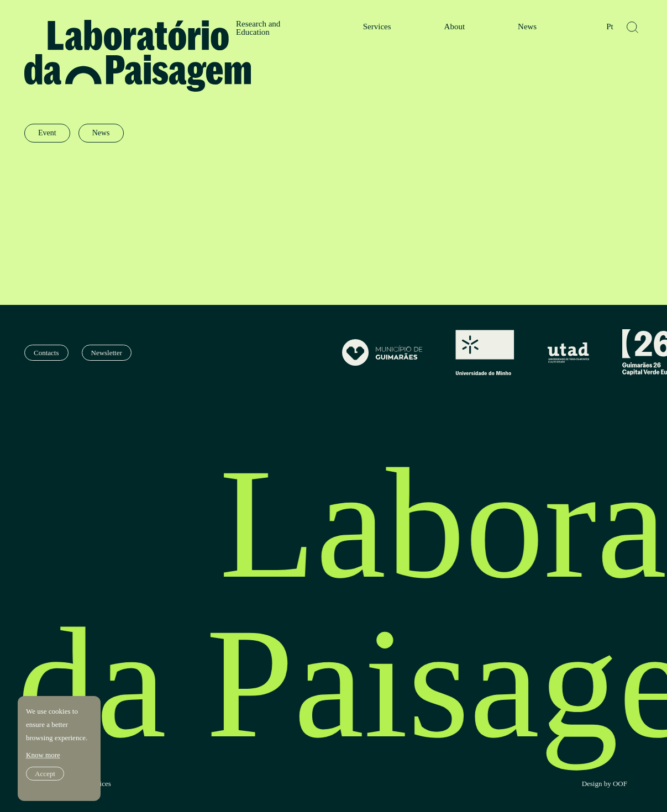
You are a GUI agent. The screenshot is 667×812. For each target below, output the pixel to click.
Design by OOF (605, 784)
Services (377, 27)
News (527, 27)
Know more (43, 755)
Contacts (46, 353)
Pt (610, 27)
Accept (45, 774)
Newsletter (107, 353)
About (455, 27)
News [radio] (101, 133)
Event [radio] (47, 133)
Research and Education (258, 28)
